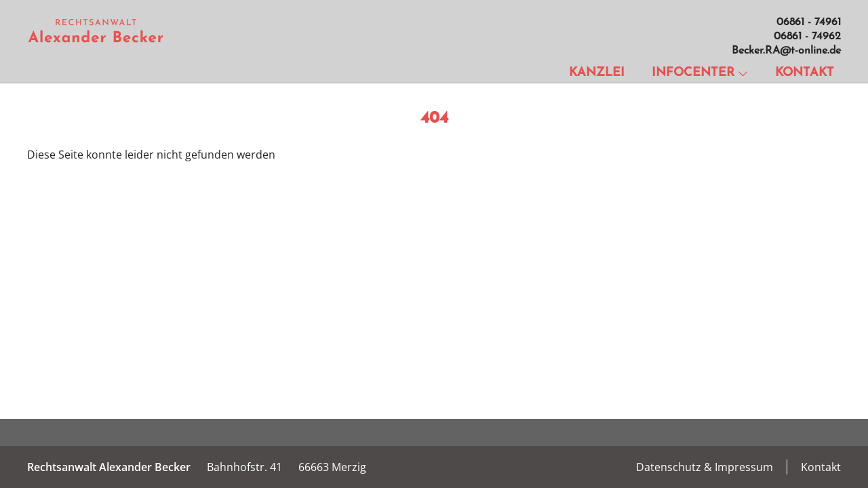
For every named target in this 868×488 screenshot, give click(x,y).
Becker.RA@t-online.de (786, 51)
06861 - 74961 (809, 22)
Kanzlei (597, 73)
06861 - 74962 (807, 37)
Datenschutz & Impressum (705, 467)
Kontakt (805, 73)
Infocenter (700, 73)
